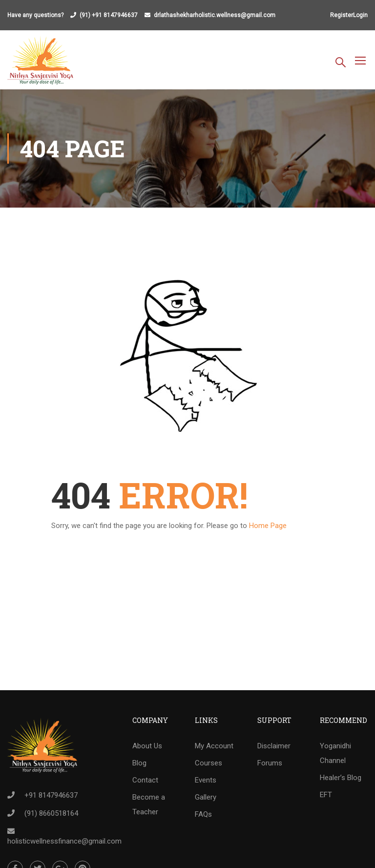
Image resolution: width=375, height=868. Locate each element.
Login (360, 15)
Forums (270, 763)
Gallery (206, 797)
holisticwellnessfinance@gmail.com (64, 841)
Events (206, 780)
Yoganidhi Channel (335, 753)
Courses (208, 763)
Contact (145, 780)
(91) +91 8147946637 (109, 15)
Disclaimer (274, 746)
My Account (214, 746)
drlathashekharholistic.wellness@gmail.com (215, 15)
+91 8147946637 (51, 795)
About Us (147, 746)
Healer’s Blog (341, 778)
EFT (326, 795)
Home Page (268, 526)
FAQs (203, 814)
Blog (139, 763)
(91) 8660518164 (51, 813)
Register (342, 15)
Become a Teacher (149, 804)
